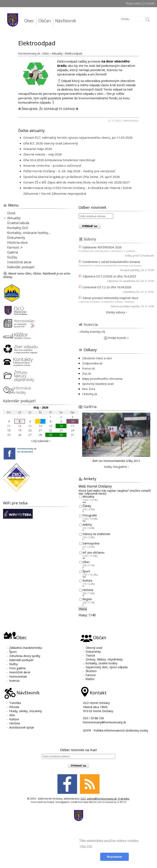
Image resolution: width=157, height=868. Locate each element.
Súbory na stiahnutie (96, 534)
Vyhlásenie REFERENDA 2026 (102, 247)
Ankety (87, 525)
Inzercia (91, 324)
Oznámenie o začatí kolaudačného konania (111, 262)
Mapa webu (134, 3)
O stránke (123, 799)
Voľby (128, 256)
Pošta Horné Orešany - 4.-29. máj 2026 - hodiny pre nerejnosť (69, 171)
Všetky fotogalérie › (116, 467)
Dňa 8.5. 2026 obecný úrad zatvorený (51, 143)
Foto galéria (17, 668)
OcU (83, 799)
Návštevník (66, 21)
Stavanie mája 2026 (38, 149)
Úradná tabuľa (18, 223)
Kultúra (87, 581)
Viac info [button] (86, 846)
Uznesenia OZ (131, 292)
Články (87, 506)
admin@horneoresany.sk (102, 799)
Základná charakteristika (26, 648)
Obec (29, 21)
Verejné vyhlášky (130, 270)
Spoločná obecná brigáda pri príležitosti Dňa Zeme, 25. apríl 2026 (72, 177)
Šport (86, 571)
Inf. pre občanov (94, 553)
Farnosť (91, 675)
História (88, 590)
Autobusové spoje (22, 727)
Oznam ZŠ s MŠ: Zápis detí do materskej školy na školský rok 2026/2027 (77, 182)
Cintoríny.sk (90, 394)
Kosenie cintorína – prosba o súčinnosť (52, 165)
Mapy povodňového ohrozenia (102, 379)
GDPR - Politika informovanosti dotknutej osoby (116, 730)
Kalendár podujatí (21, 267)
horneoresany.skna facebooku (27, 450)
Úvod (11, 213)
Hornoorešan (18, 676)
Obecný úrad (94, 648)
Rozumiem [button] (115, 857)
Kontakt (150, 3)
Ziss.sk (87, 374)
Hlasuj (83, 609)
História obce (17, 242)
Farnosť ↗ (15, 247)
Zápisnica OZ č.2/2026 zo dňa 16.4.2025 (109, 276)
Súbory (90, 239)
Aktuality (14, 218)
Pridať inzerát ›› (116, 338)
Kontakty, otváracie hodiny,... (29, 233)
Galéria (13, 252)
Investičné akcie (19, 262)
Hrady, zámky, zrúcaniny (25, 711)
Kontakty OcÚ (18, 228)
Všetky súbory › (116, 312)
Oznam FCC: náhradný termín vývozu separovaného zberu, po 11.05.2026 (78, 137)
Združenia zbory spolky (25, 656)
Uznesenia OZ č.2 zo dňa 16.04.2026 (107, 287)
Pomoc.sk (89, 368)
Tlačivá (90, 655)
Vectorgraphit (62, 802)
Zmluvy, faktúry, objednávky (104, 659)
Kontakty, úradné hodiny (101, 663)
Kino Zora (89, 389)
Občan (45, 21)
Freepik (50, 802)
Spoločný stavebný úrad (98, 384)
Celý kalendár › (41, 441)
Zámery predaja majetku (125, 306)
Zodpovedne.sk (92, 363)
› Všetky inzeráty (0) (92, 332)
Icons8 (74, 802)
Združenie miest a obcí (97, 358)
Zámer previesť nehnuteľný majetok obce (110, 298)
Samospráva (91, 543)
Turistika (15, 703)
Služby (12, 257)
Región (87, 599)
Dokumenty (16, 238)
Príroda (14, 707)
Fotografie (90, 515)
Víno (12, 715)
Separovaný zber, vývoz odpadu (107, 667)
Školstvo (91, 671)
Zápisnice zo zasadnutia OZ (123, 281)
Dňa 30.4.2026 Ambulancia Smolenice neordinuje (59, 160)
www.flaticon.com (93, 802)
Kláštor (90, 679)
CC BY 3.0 (122, 802)
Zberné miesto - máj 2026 (43, 154)
